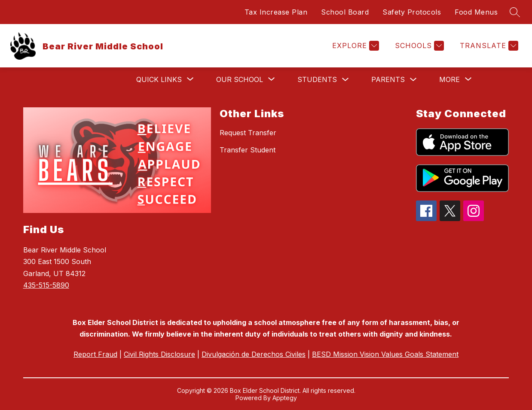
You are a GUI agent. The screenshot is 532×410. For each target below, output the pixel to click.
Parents (388, 79)
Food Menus (476, 12)
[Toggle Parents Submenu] (413, 80)
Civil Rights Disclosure (159, 354)
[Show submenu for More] (449, 79)
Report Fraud (95, 354)
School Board (345, 12)
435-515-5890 (46, 285)
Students (317, 79)
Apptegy (285, 398)
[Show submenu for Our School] (240, 79)
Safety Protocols (412, 12)
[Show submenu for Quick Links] (159, 79)
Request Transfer (248, 133)
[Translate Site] (488, 46)
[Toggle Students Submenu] (345, 80)
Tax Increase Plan (276, 12)
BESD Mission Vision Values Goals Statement (385, 354)
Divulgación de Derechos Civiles (254, 354)
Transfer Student (248, 150)
